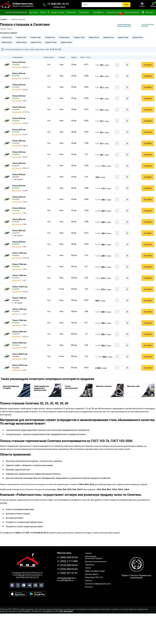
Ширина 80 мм (36, 42)
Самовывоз (90, 565)
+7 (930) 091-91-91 (58, 4)
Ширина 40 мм (138, 37)
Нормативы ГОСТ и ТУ (94, 577)
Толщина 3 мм (7, 37)
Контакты (148, 12)
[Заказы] (142, 5)
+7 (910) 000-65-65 (67, 565)
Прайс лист (71, 12)
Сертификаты (99, 12)
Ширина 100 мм (51, 42)
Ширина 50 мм (7, 42)
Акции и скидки (58, 12)
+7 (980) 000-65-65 (67, 557)
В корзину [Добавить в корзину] (148, 65)
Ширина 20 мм (94, 37)
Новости (88, 581)
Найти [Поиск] (126, 5)
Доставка (34, 12)
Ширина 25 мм (109, 37)
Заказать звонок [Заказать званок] (59, 7)
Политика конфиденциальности (98, 584)
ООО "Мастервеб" (66, 611)
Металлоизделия (132, 12)
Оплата (43, 12)
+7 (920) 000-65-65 (67, 569)
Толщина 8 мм (64, 37)
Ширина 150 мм (66, 42)
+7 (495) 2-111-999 (67, 561)
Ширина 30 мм (123, 37)
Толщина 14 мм (79, 37)
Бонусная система (115, 12)
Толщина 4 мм (21, 37)
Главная (88, 553)
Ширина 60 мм (21, 42)
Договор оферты (92, 574)
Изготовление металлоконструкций (94, 557)
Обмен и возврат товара (95, 571)
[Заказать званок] (44, 5)
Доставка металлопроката (96, 562)
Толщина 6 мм (50, 37)
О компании (84, 12)
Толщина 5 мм (35, 37)
